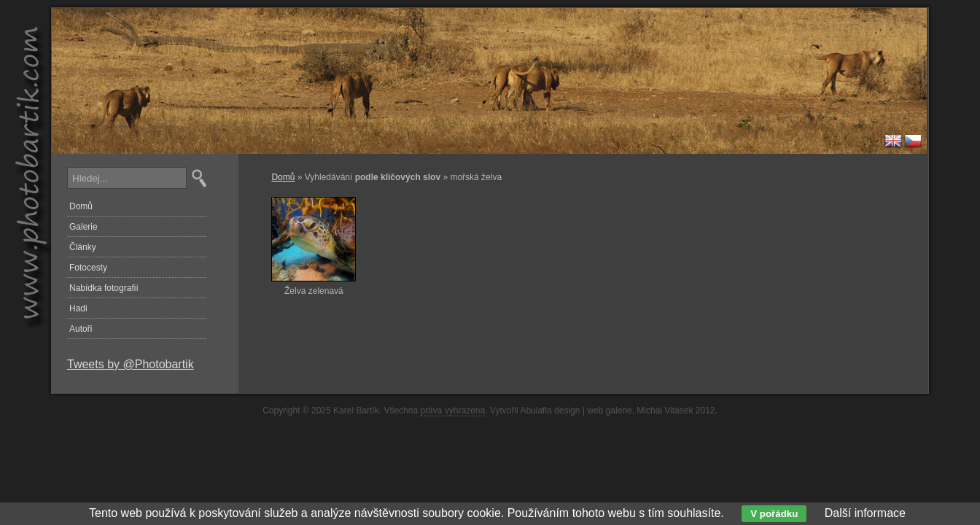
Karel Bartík (356, 411)
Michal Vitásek (665, 411)
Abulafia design (550, 411)
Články (83, 247)
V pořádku (774, 514)
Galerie (83, 227)
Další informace (865, 513)
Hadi (78, 308)
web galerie (609, 411)
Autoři (81, 329)
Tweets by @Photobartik (131, 364)
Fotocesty (88, 268)
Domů (283, 177)
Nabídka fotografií (104, 288)
